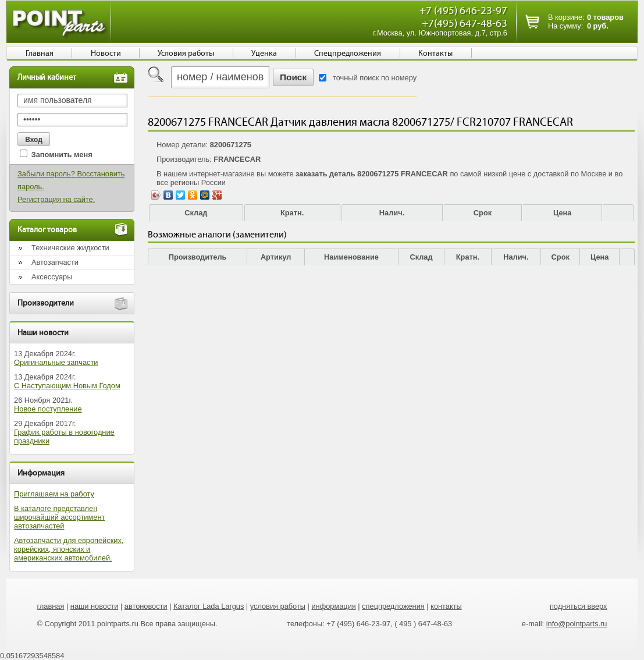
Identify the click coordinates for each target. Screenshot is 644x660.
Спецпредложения (348, 54)
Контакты (435, 54)
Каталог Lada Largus (209, 606)
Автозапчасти (55, 262)
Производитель (198, 257)
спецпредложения (393, 606)
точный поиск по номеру (375, 78)
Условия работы (186, 54)
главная (50, 606)
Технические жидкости (70, 248)
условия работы (278, 606)
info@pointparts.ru (577, 624)
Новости (106, 54)
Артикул (276, 257)
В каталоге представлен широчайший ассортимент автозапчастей (59, 517)
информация (333, 606)
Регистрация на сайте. (56, 199)
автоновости (146, 606)
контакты (446, 606)
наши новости (95, 606)
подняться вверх (579, 606)
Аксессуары (52, 277)
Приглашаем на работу (54, 494)
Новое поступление (48, 409)
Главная (40, 54)
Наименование (351, 257)
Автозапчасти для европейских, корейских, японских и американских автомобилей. (69, 549)
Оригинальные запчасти (56, 362)
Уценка (264, 54)
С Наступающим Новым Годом (67, 386)
